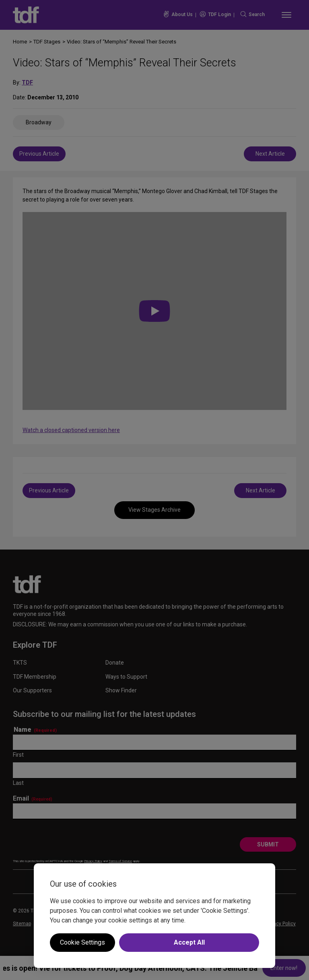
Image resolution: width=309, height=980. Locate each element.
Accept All (189, 942)
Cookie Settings (82, 942)
